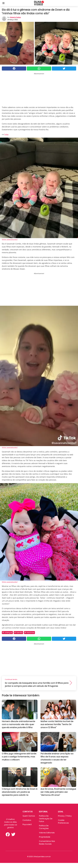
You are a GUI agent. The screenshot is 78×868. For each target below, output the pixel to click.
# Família (18, 632)
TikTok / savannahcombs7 (10, 239)
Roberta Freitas (15, 17)
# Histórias (29, 632)
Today (6, 134)
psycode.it (27, 824)
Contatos (27, 820)
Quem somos (29, 816)
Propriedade (45, 837)
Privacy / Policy (65, 816)
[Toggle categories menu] (3, 3)
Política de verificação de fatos (46, 819)
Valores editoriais (47, 833)
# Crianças (7, 632)
